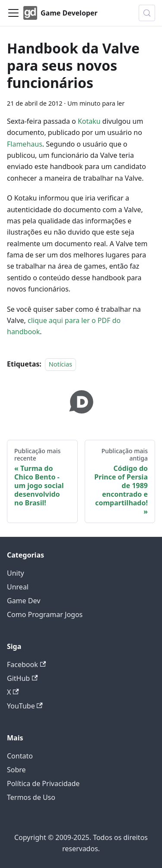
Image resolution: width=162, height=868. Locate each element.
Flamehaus (25, 144)
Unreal (18, 587)
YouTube (25, 706)
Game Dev (24, 601)
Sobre (16, 770)
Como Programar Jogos (45, 614)
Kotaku (89, 121)
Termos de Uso (31, 797)
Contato (20, 756)
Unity (16, 573)
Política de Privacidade (43, 783)
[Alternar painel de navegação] (13, 13)
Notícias (60, 364)
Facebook (26, 664)
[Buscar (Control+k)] (147, 13)
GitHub (22, 678)
